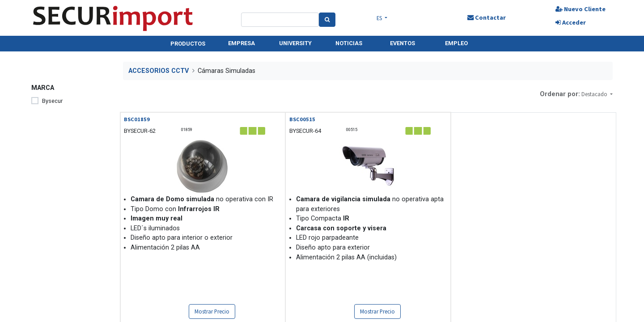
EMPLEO (456, 43)
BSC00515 (302, 119)
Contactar (487, 17)
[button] (597, 94)
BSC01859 (137, 119)
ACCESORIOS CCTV (159, 71)
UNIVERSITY (295, 43)
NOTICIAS (349, 43)
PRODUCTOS (188, 44)
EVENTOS (402, 43)
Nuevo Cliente (580, 9)
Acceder (571, 22)
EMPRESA (241, 43)
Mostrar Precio (212, 311)
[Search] (327, 20)
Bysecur (52, 101)
